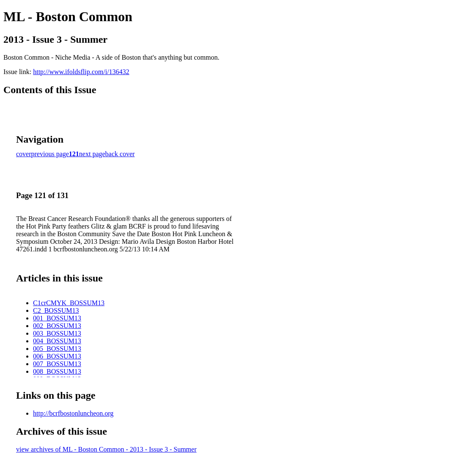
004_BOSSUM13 (57, 341)
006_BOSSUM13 (57, 356)
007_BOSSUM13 (57, 364)
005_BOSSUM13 (57, 349)
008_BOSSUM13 (57, 371)
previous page (50, 154)
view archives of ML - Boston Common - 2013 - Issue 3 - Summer (106, 449)
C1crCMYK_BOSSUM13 (69, 303)
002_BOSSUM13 (57, 326)
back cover (120, 154)
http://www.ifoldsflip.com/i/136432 (81, 72)
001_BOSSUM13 (57, 318)
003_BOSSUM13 (57, 333)
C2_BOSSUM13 (56, 310)
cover (24, 154)
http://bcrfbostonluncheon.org (73, 413)
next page (92, 154)
